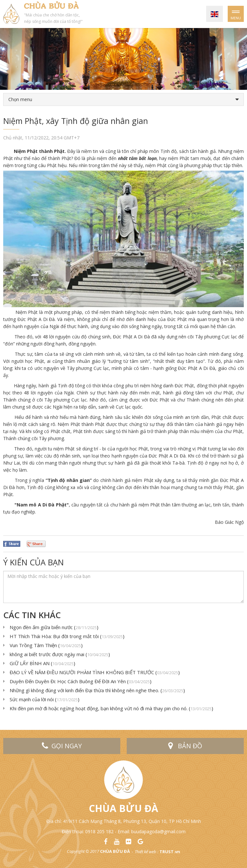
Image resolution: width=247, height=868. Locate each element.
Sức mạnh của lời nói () (45, 699)
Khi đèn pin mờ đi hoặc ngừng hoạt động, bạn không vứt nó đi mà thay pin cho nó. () (111, 708)
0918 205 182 (99, 831)
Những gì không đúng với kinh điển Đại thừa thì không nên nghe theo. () (97, 690)
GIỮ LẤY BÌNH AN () (42, 663)
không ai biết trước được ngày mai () (60, 654)
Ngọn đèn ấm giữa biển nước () (54, 627)
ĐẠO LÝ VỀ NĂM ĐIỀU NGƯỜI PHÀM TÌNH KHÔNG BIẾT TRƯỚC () (95, 672)
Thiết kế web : (146, 852)
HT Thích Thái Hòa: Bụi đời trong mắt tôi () (67, 636)
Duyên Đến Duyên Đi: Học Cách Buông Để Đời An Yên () (81, 681)
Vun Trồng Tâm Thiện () (46, 645)
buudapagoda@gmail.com (158, 831)
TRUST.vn (170, 852)
